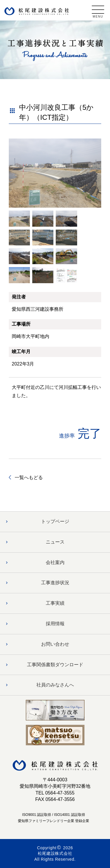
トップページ (55, 521)
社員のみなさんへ (55, 685)
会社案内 (55, 562)
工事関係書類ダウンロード (55, 665)
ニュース (55, 542)
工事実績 (55, 603)
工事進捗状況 (55, 583)
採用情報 (55, 624)
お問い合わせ (55, 644)
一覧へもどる (29, 477)
